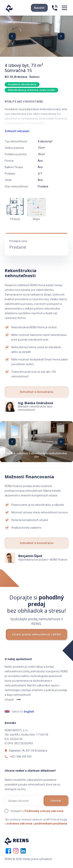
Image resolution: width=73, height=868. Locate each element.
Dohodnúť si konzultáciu (37, 392)
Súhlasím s (37, 811)
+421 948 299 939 (21, 757)
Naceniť (39, 8)
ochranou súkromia (19, 824)
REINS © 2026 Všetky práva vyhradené (28, 859)
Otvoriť (9, 700)
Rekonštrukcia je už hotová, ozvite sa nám (31, 90)
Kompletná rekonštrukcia (22, 84)
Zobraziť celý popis (17, 131)
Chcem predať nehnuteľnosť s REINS (36, 634)
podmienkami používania (51, 824)
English (29, 711)
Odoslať (56, 801)
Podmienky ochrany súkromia (44, 811)
